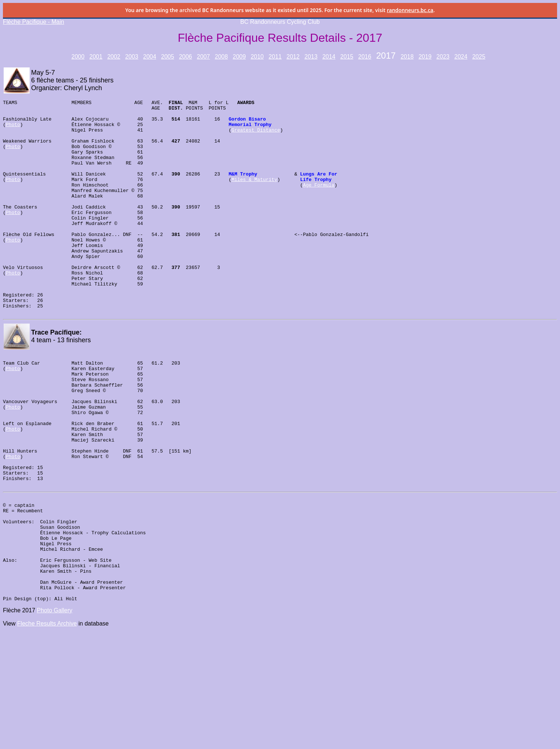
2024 (461, 57)
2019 (425, 57)
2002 (114, 57)
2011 (275, 57)
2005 (168, 57)
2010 (257, 57)
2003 (132, 57)
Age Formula (319, 202)
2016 (365, 57)
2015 (347, 57)
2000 (78, 57)
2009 (239, 57)
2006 (186, 57)
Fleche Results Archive (47, 715)
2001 (96, 57)
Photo (13, 130)
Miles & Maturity (254, 196)
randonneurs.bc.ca (410, 10)
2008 (222, 57)
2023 (443, 57)
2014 (329, 57)
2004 (150, 57)
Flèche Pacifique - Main (34, 22)
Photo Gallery (55, 702)
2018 (407, 57)
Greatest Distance (256, 136)
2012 (293, 57)
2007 (204, 57)
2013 (311, 57)
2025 (479, 57)
